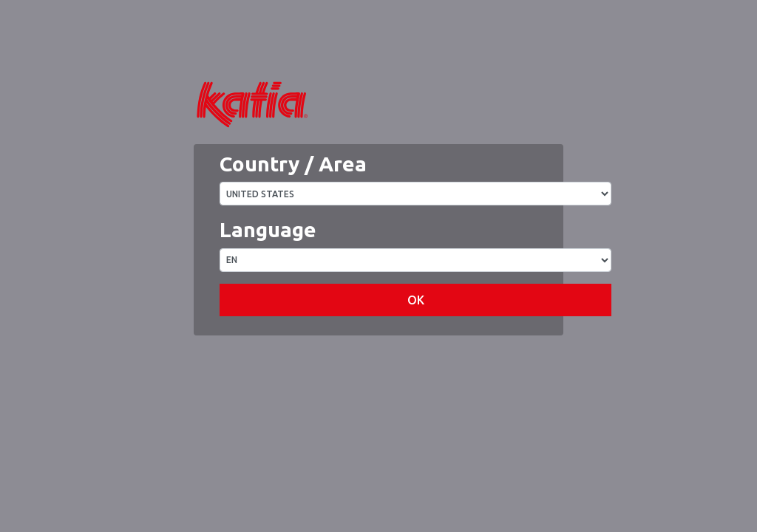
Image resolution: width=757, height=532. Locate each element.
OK (416, 344)
